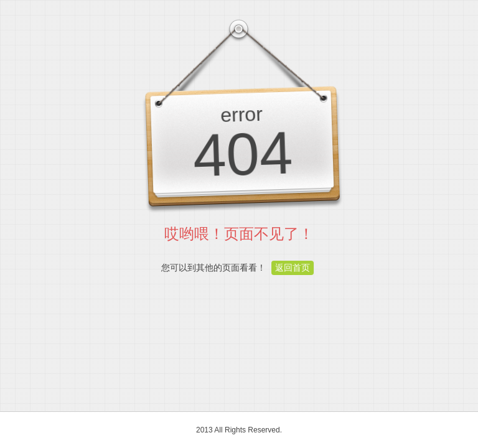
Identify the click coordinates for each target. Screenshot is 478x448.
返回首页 (293, 268)
